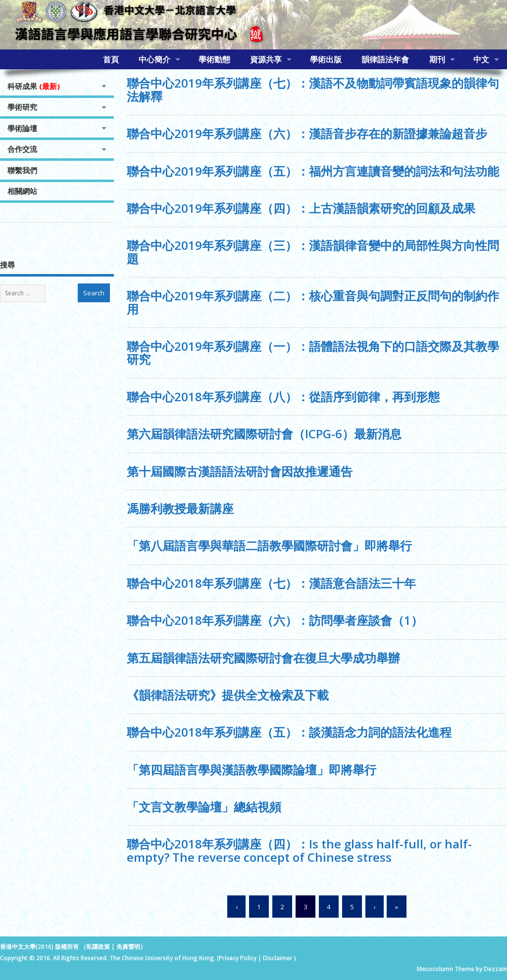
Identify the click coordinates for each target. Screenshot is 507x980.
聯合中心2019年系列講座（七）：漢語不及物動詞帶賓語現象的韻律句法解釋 (313, 89)
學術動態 (214, 59)
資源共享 (266, 59)
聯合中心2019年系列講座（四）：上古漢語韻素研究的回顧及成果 (301, 208)
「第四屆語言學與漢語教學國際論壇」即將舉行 (252, 770)
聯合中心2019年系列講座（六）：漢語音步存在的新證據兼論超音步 (307, 133)
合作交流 (22, 149)
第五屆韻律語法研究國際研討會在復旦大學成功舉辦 (263, 658)
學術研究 (22, 107)
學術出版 (326, 59)
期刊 (437, 59)
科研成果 (34, 86)
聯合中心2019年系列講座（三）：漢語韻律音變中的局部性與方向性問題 (313, 252)
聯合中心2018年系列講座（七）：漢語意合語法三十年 (271, 583)
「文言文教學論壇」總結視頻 (204, 807)
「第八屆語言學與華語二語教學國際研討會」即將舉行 (269, 545)
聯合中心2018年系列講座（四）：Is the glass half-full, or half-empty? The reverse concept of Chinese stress (299, 850)
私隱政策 (98, 947)
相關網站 (22, 191)
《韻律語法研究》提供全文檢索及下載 (228, 695)
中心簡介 (154, 59)
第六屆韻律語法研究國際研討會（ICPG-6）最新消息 (264, 434)
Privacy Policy (238, 958)
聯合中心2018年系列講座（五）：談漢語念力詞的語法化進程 (289, 732)
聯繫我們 (22, 170)
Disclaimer (279, 958)
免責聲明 (128, 947)
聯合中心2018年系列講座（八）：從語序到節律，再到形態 (283, 397)
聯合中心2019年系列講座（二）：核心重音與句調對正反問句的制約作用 (313, 302)
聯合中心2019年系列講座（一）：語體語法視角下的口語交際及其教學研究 (313, 352)
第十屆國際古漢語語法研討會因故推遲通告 (240, 471)
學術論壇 (22, 128)
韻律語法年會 (385, 59)
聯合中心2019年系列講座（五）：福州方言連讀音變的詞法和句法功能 (313, 171)
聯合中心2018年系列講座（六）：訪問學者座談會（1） (275, 620)
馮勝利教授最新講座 (180, 508)
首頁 (111, 59)
